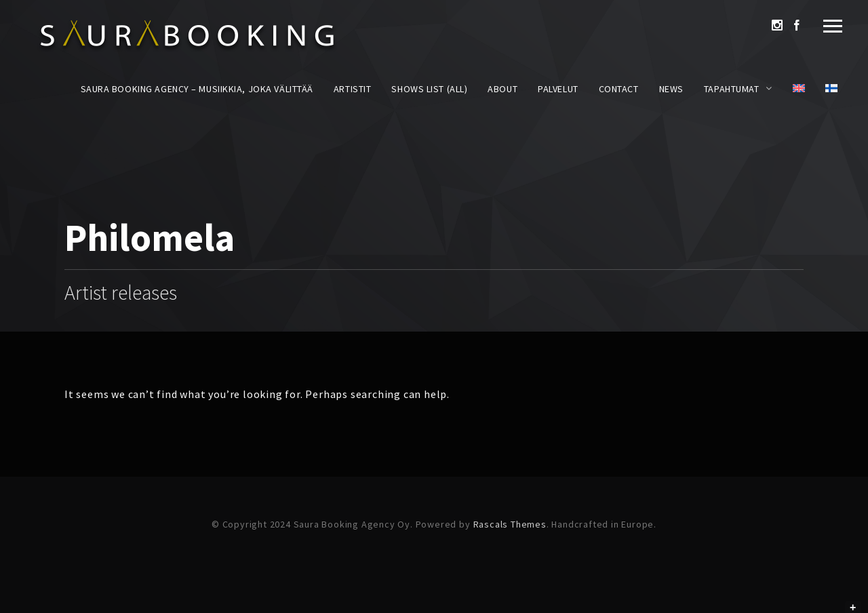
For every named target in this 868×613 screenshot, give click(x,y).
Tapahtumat (732, 89)
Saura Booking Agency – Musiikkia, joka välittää (197, 89)
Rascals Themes (510, 524)
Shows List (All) (429, 89)
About (502, 89)
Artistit (352, 89)
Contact (619, 89)
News (671, 89)
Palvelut (558, 89)
